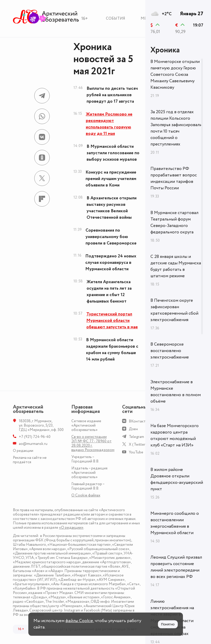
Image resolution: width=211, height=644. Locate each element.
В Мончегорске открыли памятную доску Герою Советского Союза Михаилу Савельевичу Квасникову (175, 75)
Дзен (133, 429)
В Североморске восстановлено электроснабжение (170, 351)
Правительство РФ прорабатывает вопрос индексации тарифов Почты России (174, 178)
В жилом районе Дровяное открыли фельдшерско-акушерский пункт (177, 479)
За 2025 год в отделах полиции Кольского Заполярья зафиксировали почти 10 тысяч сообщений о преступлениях (176, 128)
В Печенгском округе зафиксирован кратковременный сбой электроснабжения (174, 310)
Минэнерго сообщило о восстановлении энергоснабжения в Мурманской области (175, 523)
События (116, 18)
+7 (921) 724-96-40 (35, 437)
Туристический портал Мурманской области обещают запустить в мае (112, 321)
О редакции (23, 451)
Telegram (136, 437)
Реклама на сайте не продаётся (30, 460)
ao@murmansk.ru (33, 444)
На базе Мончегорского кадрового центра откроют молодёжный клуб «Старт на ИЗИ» (175, 435)
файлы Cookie (79, 621)
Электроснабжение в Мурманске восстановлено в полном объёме (176, 392)
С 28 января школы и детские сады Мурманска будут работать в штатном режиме (176, 266)
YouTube (136, 452)
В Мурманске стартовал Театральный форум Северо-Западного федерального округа (174, 222)
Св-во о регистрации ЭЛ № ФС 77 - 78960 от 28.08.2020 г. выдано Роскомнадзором (93, 443)
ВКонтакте (138, 421)
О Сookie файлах (86, 495)
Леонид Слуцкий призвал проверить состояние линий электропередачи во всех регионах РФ (176, 567)
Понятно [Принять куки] (168, 624)
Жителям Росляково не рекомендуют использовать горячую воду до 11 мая (109, 124)
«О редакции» (71, 528)
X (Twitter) (138, 445)
